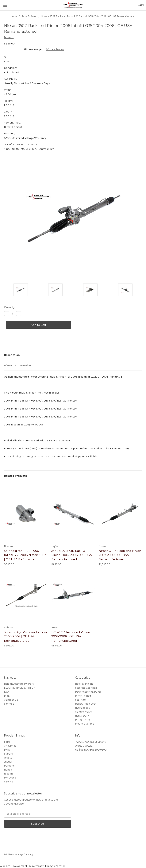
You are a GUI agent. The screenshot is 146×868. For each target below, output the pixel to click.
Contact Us (11, 700)
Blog (7, 696)
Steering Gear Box (86, 688)
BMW (7, 750)
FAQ (6, 692)
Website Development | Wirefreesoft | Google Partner (33, 866)
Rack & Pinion (84, 684)
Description (12, 355)
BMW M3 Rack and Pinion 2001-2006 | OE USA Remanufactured (71, 636)
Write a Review (55, 49)
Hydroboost (82, 708)
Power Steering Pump (88, 692)
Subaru (8, 754)
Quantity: (10, 307)
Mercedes (10, 778)
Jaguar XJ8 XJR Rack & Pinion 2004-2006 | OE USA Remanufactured (72, 555)
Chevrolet (10, 746)
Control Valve (83, 712)
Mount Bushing (85, 724)
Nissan (8, 774)
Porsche (9, 766)
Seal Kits (80, 700)
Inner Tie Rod (83, 696)
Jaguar (8, 762)
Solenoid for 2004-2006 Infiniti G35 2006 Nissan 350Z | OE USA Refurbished (25, 555)
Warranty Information (18, 365)
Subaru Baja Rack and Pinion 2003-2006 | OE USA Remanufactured (25, 636)
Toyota (8, 758)
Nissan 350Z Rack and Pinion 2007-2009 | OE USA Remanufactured (120, 555)
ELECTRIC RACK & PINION (20, 688)
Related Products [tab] (15, 476)
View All (8, 782)
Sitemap (9, 704)
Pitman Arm (83, 720)
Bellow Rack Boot (86, 704)
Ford (7, 742)
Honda (8, 770)
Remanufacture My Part (19, 684)
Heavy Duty (82, 716)
